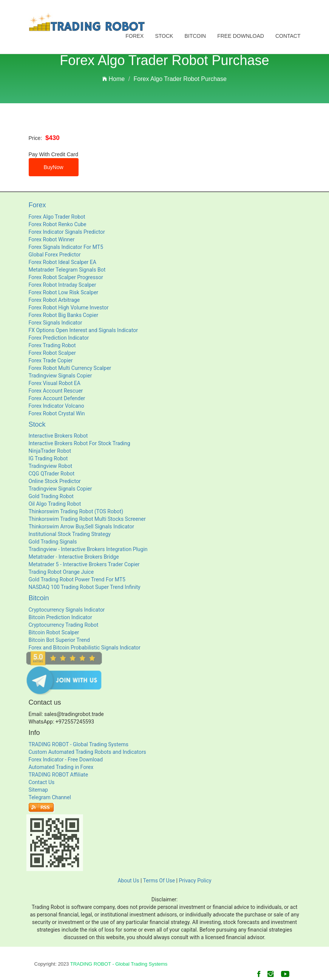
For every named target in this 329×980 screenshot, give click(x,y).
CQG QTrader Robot (52, 474)
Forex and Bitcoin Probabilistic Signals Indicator (85, 648)
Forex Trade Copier (51, 360)
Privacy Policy (195, 881)
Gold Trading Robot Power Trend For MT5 (77, 579)
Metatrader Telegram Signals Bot (67, 270)
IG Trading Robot (48, 458)
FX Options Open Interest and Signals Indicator (83, 330)
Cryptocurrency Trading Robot (64, 625)
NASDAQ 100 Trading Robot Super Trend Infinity (85, 587)
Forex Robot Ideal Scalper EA (63, 262)
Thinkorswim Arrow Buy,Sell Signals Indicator (81, 526)
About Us (128, 881)
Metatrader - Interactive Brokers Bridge (74, 557)
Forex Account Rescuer (56, 391)
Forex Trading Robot (52, 345)
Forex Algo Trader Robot (57, 217)
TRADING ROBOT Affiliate (59, 775)
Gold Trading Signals (53, 542)
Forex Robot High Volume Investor (69, 308)
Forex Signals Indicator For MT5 (66, 247)
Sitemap (38, 790)
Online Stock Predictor (55, 481)
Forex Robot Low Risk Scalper (64, 292)
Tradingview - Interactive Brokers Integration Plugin (88, 549)
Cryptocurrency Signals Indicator (67, 610)
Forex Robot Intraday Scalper (63, 285)
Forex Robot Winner (52, 239)
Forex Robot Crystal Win (57, 413)
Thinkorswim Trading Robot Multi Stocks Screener (87, 519)
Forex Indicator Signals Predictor (67, 232)
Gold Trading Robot (51, 496)
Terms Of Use (159, 881)
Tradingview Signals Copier (60, 376)
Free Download (241, 36)
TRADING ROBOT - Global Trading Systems (79, 744)
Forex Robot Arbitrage (54, 300)
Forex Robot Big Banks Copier (63, 315)
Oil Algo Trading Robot (55, 504)
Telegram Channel (50, 797)
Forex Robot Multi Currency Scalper (70, 368)
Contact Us (42, 782)
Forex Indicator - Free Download (66, 759)
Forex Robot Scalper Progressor (66, 277)
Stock (164, 36)
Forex (134, 36)
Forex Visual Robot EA (55, 383)
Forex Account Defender (57, 398)
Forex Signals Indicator (56, 323)
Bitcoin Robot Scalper (54, 632)
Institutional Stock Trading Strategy (70, 534)
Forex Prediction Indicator (59, 338)
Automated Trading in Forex (61, 767)
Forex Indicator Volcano (56, 406)
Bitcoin (195, 36)
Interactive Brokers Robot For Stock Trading (80, 443)
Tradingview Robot (50, 466)
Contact (288, 36)
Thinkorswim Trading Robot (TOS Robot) (76, 511)
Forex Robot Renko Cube (58, 224)
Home (114, 79)
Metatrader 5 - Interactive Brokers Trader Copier (84, 564)
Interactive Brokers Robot (58, 436)
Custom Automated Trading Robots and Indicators (87, 752)
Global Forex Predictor (55, 255)
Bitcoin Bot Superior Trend (59, 640)
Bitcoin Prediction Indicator (60, 617)
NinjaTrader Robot (50, 451)
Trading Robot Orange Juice (61, 572)
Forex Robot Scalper (52, 353)
